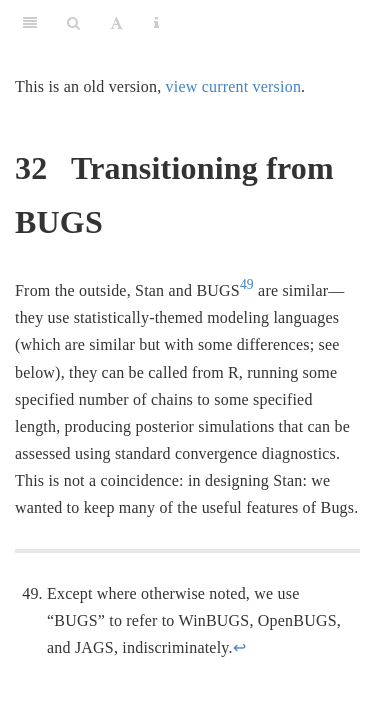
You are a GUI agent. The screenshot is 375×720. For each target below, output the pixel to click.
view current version (234, 86)
